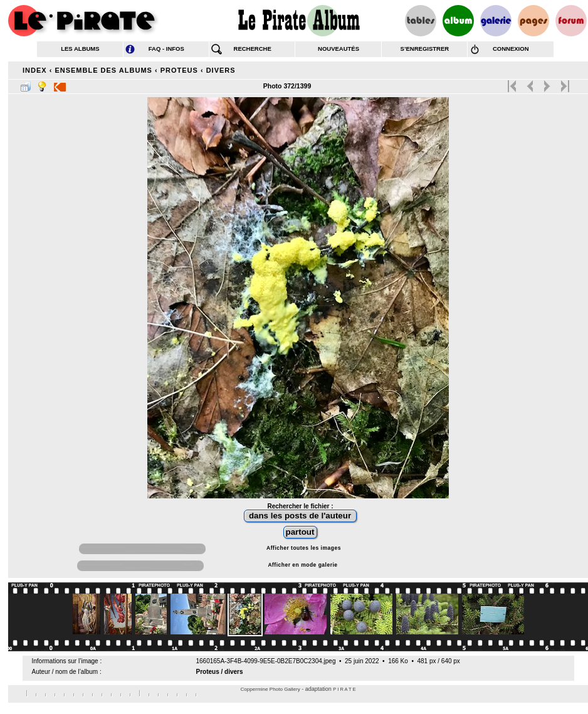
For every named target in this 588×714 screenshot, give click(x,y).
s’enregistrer (425, 49)
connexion (511, 49)
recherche (253, 49)
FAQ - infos (166, 49)
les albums (80, 49)
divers (221, 70)
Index (35, 70)
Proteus (179, 70)
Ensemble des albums (103, 70)
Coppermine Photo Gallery (270, 689)
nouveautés (339, 49)
